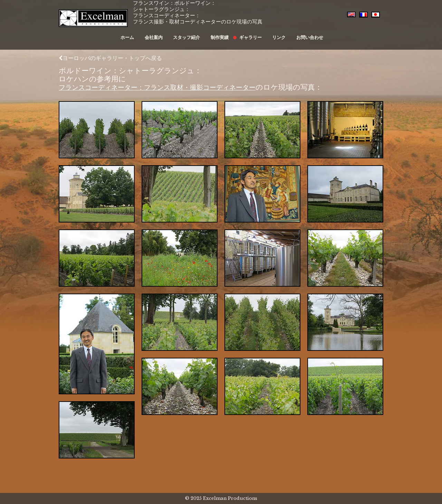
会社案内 (160, 34)
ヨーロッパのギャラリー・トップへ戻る (110, 58)
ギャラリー (246, 34)
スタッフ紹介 (189, 34)
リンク (271, 34)
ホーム (137, 34)
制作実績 (219, 34)
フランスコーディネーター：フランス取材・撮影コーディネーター (171, 87)
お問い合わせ (298, 34)
